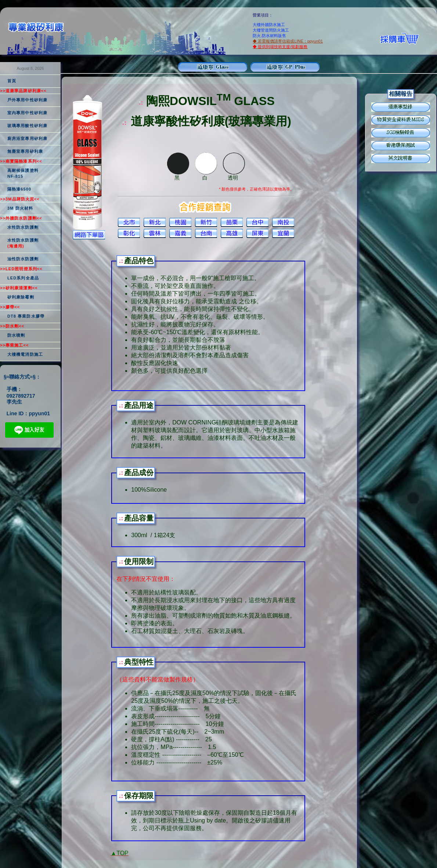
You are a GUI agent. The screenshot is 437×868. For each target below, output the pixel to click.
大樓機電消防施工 (25, 354)
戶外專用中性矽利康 (27, 100)
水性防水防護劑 (23, 227)
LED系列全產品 (23, 278)
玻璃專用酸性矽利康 (27, 126)
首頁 (12, 81)
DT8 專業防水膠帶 (26, 316)
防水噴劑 (16, 335)
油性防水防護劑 (23, 259)
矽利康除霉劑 (21, 297)
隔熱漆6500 (19, 189)
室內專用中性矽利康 (27, 113)
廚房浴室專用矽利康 (27, 138)
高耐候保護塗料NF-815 (23, 173)
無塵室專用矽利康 (25, 151)
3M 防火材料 (20, 208)
